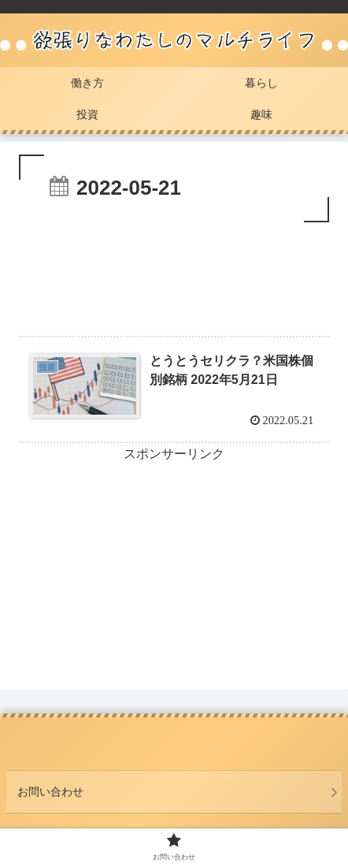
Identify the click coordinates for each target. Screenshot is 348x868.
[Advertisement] (174, 274)
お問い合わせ (50, 792)
